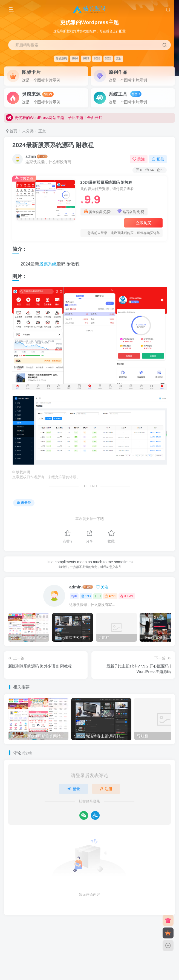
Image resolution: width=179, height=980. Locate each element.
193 (86, 596)
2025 (108, 58)
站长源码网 (80, 934)
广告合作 (67, 927)
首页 (12, 131)
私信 (158, 159)
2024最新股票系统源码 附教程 (53, 145)
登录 (74, 789)
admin (31, 156)
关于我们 (87, 927)
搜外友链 (128, 934)
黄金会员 (97, 212)
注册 (106, 789)
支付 (119, 58)
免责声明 (47, 927)
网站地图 (107, 927)
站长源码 (61, 58)
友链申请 (27, 927)
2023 (86, 58)
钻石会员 (131, 212)
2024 (75, 58)
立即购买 (143, 223)
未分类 (28, 131)
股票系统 (48, 264)
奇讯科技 (99, 934)
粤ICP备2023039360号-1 (139, 927)
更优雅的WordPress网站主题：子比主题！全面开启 (54, 118)
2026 (97, 58)
